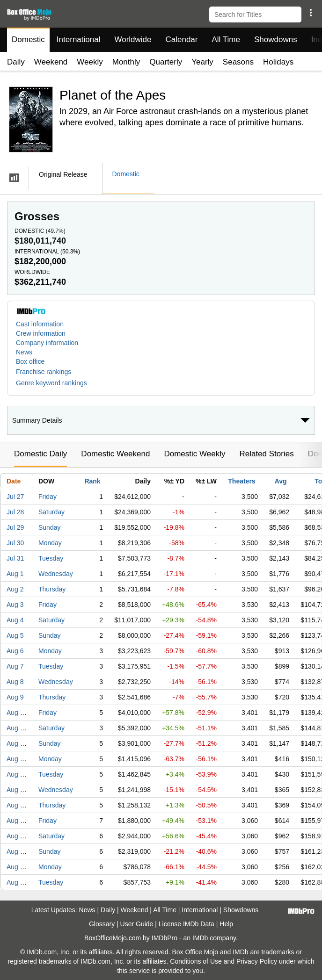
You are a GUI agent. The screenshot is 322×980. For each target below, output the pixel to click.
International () (47, 252)
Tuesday (51, 558)
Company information (47, 343)
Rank (92, 481)
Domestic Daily (40, 454)
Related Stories (266, 454)
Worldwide (133, 40)
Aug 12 (17, 743)
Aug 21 (17, 882)
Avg (281, 481)
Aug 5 (15, 635)
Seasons (238, 62)
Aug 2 (15, 589)
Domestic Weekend (115, 454)
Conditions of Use (196, 961)
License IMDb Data (187, 924)
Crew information (41, 333)
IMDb (200, 938)
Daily (16, 62)
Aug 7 (15, 666)
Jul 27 (15, 497)
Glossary (102, 924)
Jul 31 (15, 558)
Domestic (28, 40)
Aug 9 (15, 697)
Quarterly (166, 62)
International (79, 40)
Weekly (90, 62)
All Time (226, 40)
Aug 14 (17, 774)
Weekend (51, 62)
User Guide (137, 924)
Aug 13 (17, 759)
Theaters (241, 481)
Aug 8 (15, 682)
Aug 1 (15, 574)
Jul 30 (15, 543)
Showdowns (276, 40)
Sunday (49, 527)
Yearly (202, 62)
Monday (50, 543)
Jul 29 (15, 527)
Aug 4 (15, 620)
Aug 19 (17, 851)
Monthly (126, 62)
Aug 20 (17, 867)
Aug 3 (15, 605)
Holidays (278, 62)
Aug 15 (17, 790)
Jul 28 (15, 512)
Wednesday (56, 574)
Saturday (51, 512)
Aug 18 (17, 836)
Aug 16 (17, 805)
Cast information (40, 324)
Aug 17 (17, 821)
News (24, 352)
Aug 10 (17, 713)
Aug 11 (17, 728)
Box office (30, 361)
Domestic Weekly (194, 454)
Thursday (52, 589)
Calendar (182, 40)
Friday (48, 497)
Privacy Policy (257, 961)
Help (226, 924)
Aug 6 (15, 651)
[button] (311, 13)
